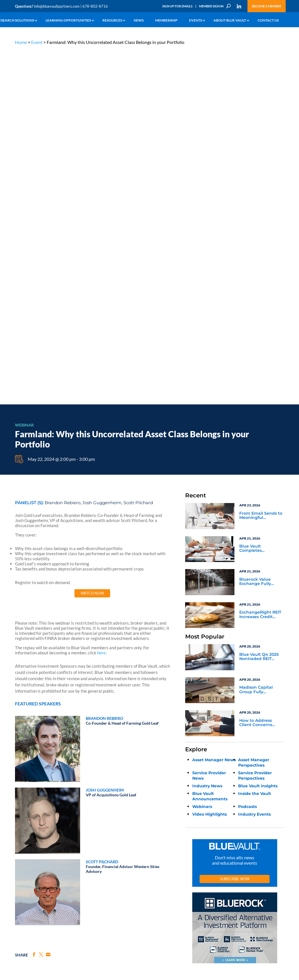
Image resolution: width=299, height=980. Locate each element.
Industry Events (254, 459)
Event (37, 42)
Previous (14, 686)
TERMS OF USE (273, 810)
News (139, 21)
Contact (21, 888)
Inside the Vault (255, 438)
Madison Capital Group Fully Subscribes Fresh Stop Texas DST (257, 335)
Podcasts (247, 451)
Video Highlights (210, 459)
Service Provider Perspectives (255, 420)
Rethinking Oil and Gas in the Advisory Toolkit (143, 716)
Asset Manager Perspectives (254, 407)
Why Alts (22, 836)
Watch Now (92, 238)
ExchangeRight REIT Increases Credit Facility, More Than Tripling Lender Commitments (260, 260)
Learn (19, 842)
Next (285, 686)
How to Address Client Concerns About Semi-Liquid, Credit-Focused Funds (259, 368)
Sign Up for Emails (177, 6)
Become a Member (267, 6)
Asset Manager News (214, 404)
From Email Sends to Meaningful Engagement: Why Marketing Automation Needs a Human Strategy (261, 160)
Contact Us (268, 21)
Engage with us (259, 857)
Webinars (202, 451)
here (101, 298)
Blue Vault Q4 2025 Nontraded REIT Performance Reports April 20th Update (261, 302)
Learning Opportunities (68, 21)
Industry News (207, 430)
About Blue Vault (230, 21)
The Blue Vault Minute (58, 840)
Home (21, 42)
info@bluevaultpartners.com (57, 6)
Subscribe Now (235, 523)
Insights (93, 836)
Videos (47, 860)
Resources (112, 21)
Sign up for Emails (244, 928)
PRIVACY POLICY (248, 810)
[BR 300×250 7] (235, 608)
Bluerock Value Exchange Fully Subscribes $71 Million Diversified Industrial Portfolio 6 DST (260, 226)
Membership (166, 21)
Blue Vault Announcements (210, 441)
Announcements (100, 842)
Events (196, 21)
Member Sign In (211, 6)
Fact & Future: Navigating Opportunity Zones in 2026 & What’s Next (48, 716)
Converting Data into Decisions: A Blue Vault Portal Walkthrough (242, 716)
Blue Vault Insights (258, 430)
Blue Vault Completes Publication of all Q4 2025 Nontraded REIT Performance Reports (261, 194)
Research (22, 855)
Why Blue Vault (26, 882)
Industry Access (27, 862)
